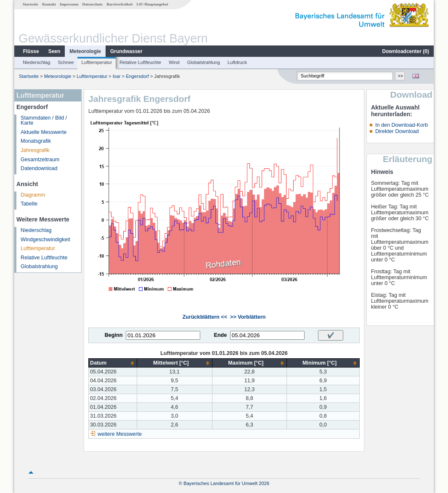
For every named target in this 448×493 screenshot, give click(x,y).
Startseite (30, 4)
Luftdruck (237, 62)
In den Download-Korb (402, 125)
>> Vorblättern (248, 317)
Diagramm (33, 195)
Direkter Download (397, 131)
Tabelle (29, 204)
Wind (174, 62)
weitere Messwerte (120, 434)
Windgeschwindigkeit (45, 240)
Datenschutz (93, 4)
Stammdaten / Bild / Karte (44, 121)
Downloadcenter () (406, 51)
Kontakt (49, 4)
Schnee (66, 62)
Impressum (69, 4)
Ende (220, 335)
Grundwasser (126, 51)
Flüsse (31, 51)
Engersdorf (137, 76)
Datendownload (39, 168)
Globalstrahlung (204, 62)
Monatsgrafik (36, 141)
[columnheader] (113, 363)
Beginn (114, 335)
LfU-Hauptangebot (152, 4)
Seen (54, 51)
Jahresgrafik (35, 150)
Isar (117, 76)
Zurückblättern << (205, 317)
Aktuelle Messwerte (44, 132)
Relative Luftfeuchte (140, 62)
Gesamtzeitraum (40, 160)
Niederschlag (36, 62)
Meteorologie (85, 51)
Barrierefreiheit (119, 4)
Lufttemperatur (97, 62)
